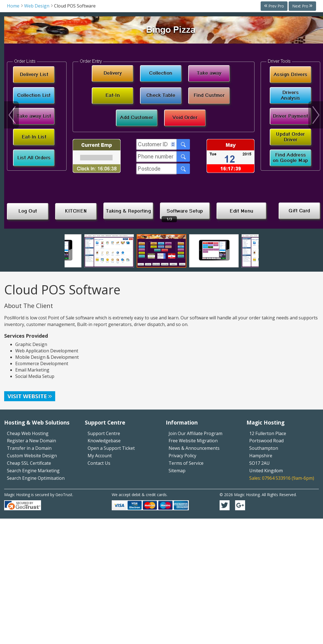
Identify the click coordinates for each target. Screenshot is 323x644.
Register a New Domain (31, 441)
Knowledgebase (104, 441)
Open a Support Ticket (111, 448)
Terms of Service (186, 463)
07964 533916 (276, 478)
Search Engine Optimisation (36, 478)
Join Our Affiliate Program (195, 433)
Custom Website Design (32, 456)
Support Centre (104, 433)
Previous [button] (12, 115)
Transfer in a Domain (29, 448)
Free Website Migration (193, 441)
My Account (100, 456)
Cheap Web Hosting (28, 433)
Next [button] (316, 115)
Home (13, 6)
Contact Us (99, 463)
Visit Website (27, 396)
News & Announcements (194, 448)
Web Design (37, 6)
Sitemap (177, 471)
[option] (164, 123)
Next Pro (300, 6)
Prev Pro (276, 6)
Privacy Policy (182, 456)
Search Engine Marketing (33, 471)
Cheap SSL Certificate (29, 463)
